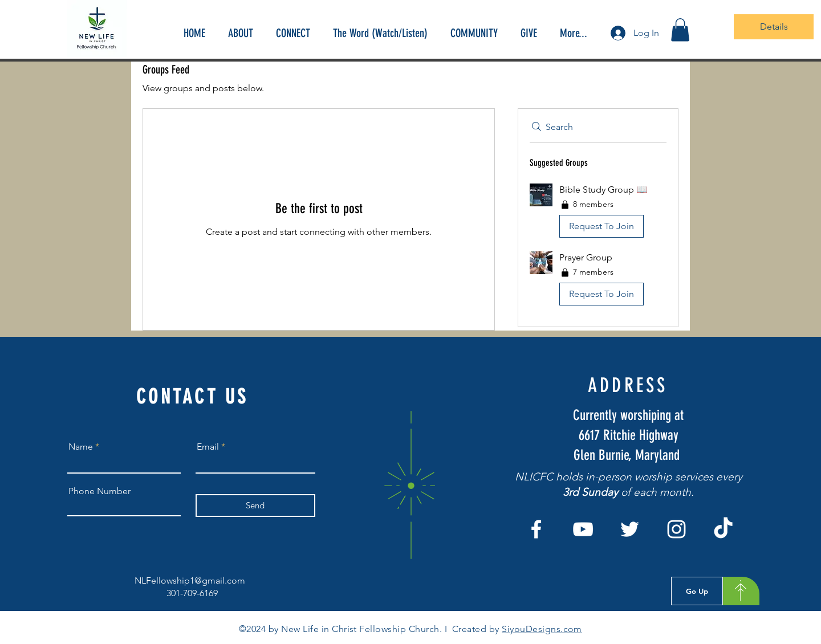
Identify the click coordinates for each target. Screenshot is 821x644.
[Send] (255, 506)
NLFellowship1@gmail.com (190, 580)
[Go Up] (697, 591)
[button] (680, 30)
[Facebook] (536, 529)
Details (774, 27)
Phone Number (99, 491)
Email (208, 447)
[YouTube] (583, 529)
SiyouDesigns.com (542, 629)
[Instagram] (676, 529)
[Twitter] (630, 529)
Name (81, 447)
